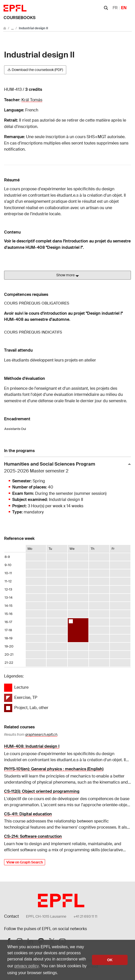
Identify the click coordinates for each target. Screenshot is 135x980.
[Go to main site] (5, 28)
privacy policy (26, 966)
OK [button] (110, 960)
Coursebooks (19, 18)
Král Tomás (32, 100)
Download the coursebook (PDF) (35, 70)
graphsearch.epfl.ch (41, 734)
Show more (68, 275)
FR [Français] (115, 8)
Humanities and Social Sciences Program (65, 468)
